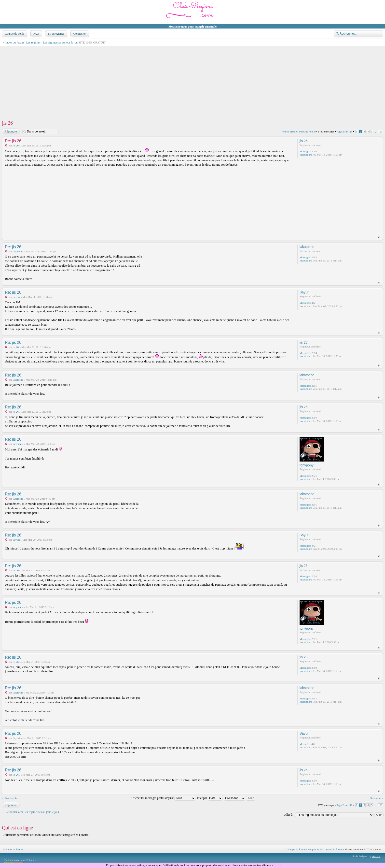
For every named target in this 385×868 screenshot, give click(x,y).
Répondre (10, 131)
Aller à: (289, 815)
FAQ (36, 34)
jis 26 (7, 123)
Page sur (345, 131)
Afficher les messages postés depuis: (163, 798)
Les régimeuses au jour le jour (61, 43)
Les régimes (33, 43)
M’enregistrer (56, 34)
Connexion (79, 34)
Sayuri (16, 297)
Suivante (375, 798)
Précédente (11, 798)
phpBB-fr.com (28, 860)
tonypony (18, 444)
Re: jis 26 (13, 141)
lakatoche (18, 251)
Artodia (376, 856)
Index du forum (15, 43)
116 (380, 131)
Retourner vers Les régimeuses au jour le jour (32, 812)
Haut (379, 237)
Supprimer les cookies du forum (325, 849)
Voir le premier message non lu (299, 131)
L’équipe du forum (296, 849)
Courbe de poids (14, 34)
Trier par (210, 798)
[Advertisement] (149, 81)
